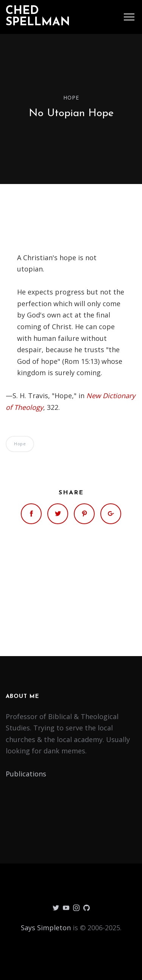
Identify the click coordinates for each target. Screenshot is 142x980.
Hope (71, 97)
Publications (26, 774)
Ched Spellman (38, 17)
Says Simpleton (46, 928)
